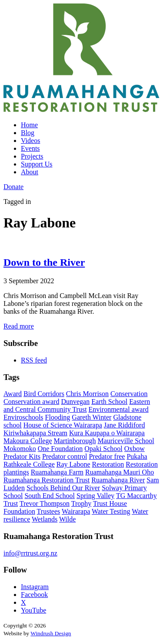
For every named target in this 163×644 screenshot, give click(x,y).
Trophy (81, 503)
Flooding (58, 417)
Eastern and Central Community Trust (77, 405)
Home (29, 125)
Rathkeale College (29, 464)
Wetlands (45, 519)
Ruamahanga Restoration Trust (47, 480)
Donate (13, 187)
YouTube (33, 610)
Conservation (129, 394)
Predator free (107, 456)
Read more (19, 326)
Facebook (34, 595)
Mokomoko (20, 449)
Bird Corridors (44, 394)
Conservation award (31, 402)
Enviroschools (23, 417)
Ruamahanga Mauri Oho (120, 472)
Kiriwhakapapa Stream (35, 433)
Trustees (49, 511)
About (30, 172)
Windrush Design (51, 633)
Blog (28, 133)
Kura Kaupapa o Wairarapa (107, 433)
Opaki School (103, 449)
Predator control (65, 456)
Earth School (109, 402)
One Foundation (60, 449)
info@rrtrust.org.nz (30, 553)
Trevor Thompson (45, 503)
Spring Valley (95, 496)
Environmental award (119, 409)
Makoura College (28, 441)
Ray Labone (73, 464)
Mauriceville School (126, 441)
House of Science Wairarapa (63, 425)
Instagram (35, 587)
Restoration (108, 464)
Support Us (37, 164)
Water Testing (111, 511)
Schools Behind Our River (63, 488)
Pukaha (137, 456)
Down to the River (44, 262)
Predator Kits (22, 456)
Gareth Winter (91, 417)
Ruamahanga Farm (57, 472)
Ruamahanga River (118, 480)
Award (13, 394)
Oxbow (135, 449)
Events (30, 148)
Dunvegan (75, 402)
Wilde (67, 519)
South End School (50, 496)
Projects (32, 156)
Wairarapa (76, 511)
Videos (30, 141)
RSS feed (34, 360)
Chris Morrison (87, 394)
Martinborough (75, 441)
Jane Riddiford (125, 425)
